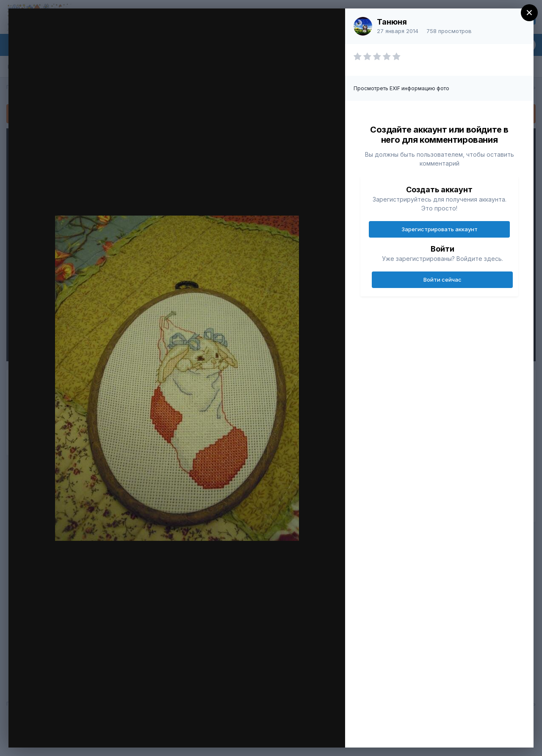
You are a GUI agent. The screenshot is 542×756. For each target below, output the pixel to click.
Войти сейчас (442, 280)
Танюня (392, 22)
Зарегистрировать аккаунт (440, 229)
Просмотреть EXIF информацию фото (401, 88)
